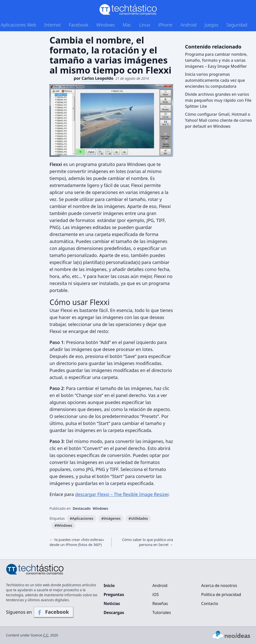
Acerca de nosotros (219, 585)
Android (189, 25)
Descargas (114, 612)
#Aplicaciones (81, 518)
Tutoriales (162, 612)
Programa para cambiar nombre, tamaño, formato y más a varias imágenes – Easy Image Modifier (216, 60)
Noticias (112, 603)
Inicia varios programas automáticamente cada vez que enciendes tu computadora (215, 80)
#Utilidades (138, 518)
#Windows (63, 525)
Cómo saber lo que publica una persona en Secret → (147, 542)
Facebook (78, 25)
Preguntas (114, 594)
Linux (145, 25)
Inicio (109, 585)
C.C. (46, 635)
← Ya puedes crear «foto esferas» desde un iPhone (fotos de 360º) (77, 542)
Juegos (211, 25)
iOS (156, 594)
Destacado (82, 508)
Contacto (210, 603)
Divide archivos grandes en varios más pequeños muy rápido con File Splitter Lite (218, 100)
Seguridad (237, 25)
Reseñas (160, 603)
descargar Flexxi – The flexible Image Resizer (122, 494)
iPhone (165, 25)
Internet (52, 25)
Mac (127, 25)
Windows (105, 25)
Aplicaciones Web (18, 25)
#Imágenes (111, 518)
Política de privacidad (221, 594)
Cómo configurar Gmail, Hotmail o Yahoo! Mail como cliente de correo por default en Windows (218, 120)
